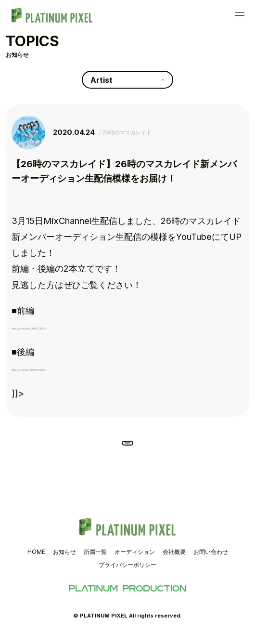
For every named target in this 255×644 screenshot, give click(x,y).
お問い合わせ (211, 560)
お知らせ (64, 560)
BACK (128, 447)
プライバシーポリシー (127, 573)
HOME (36, 560)
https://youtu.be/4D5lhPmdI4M (76, 368)
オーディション (135, 560)
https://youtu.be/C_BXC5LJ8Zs (76, 326)
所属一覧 (95, 560)
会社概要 (174, 560)
